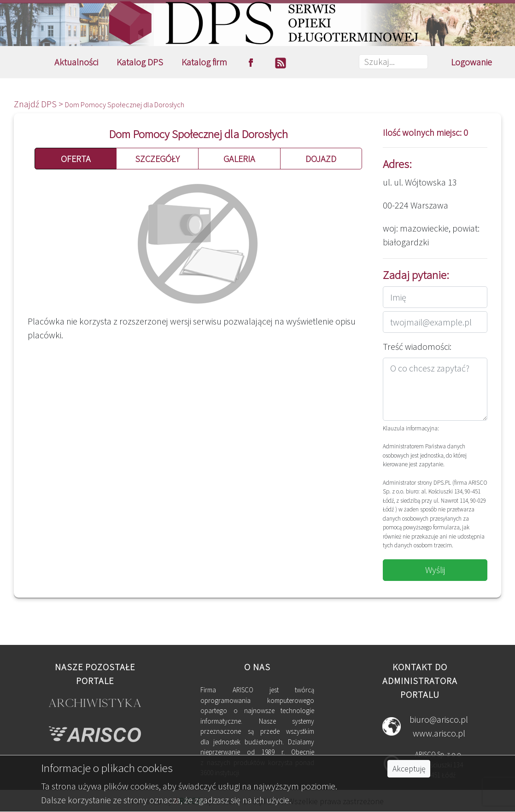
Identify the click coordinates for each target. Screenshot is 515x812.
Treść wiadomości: (417, 346)
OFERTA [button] (76, 159)
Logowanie (471, 62)
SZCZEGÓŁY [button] (157, 159)
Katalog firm (204, 62)
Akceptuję (409, 769)
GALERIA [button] (239, 159)
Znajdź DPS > (39, 104)
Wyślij (435, 570)
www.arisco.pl (439, 733)
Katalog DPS (140, 62)
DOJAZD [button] (321, 159)
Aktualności (76, 62)
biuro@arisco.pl (439, 719)
